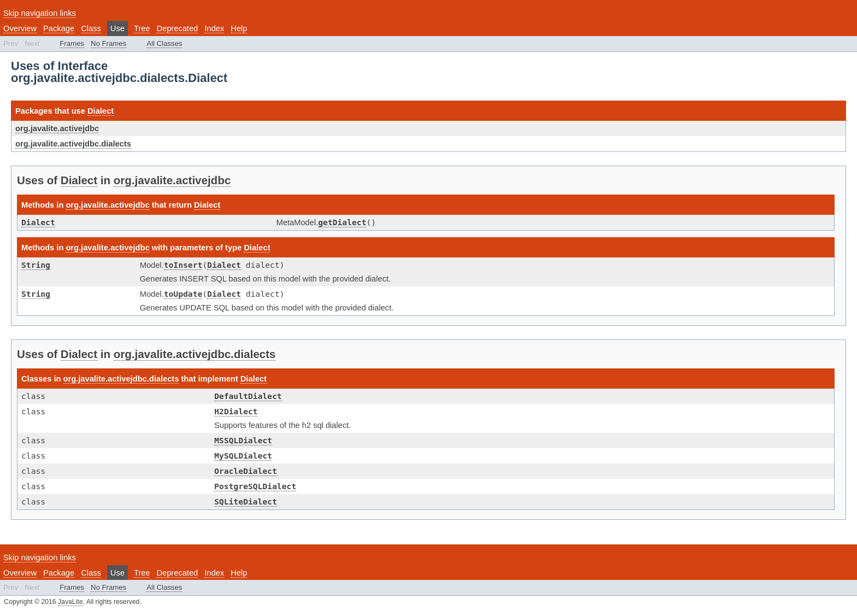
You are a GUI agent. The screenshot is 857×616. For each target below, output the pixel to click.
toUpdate (183, 294)
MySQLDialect (243, 456)
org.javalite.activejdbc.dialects (73, 144)
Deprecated (177, 28)
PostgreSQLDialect (255, 486)
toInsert (183, 265)
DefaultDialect (248, 396)
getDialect (342, 222)
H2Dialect (236, 411)
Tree (142, 28)
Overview (20, 28)
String (36, 265)
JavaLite (71, 602)
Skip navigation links (40, 13)
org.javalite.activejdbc (57, 128)
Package (59, 28)
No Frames (108, 43)
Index (214, 28)
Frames (72, 43)
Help (239, 28)
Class (91, 28)
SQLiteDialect (246, 501)
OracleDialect (246, 471)
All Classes (164, 43)
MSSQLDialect (243, 440)
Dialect (101, 111)
